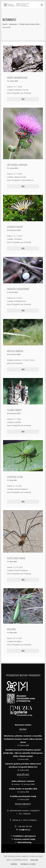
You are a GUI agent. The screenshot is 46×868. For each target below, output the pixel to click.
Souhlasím (34, 860)
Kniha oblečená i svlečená (23, 781)
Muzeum (13, 24)
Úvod (5, 24)
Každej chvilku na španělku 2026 (23, 789)
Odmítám (14, 864)
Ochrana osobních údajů (25, 839)
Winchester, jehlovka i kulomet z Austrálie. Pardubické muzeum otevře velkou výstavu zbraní (23, 739)
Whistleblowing (25, 842)
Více (23, 99)
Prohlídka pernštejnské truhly (23, 796)
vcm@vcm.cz (25, 830)
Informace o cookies (28, 864)
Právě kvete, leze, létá (29, 24)
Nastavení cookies (23, 725)
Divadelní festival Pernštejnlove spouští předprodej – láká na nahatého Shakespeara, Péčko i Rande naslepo (23, 753)
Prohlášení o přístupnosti (25, 836)
